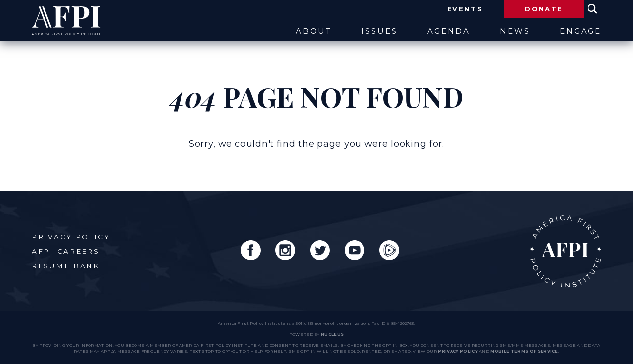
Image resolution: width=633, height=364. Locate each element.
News (515, 31)
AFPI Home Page (565, 251)
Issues (380, 31)
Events (465, 9)
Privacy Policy (71, 237)
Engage (581, 31)
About (314, 31)
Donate (544, 9)
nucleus (332, 334)
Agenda (449, 31)
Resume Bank (66, 266)
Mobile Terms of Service (524, 351)
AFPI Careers (66, 251)
